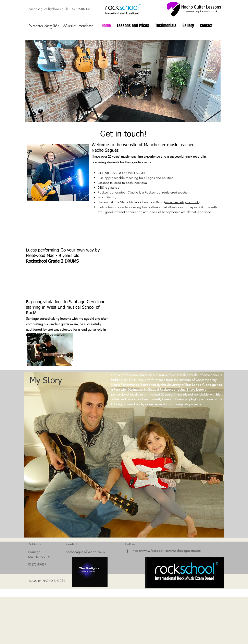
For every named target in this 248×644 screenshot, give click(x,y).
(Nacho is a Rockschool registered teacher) (159, 192)
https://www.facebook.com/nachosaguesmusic (167, 551)
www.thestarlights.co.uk (182, 202)
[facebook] (127, 551)
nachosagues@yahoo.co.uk (48, 9)
